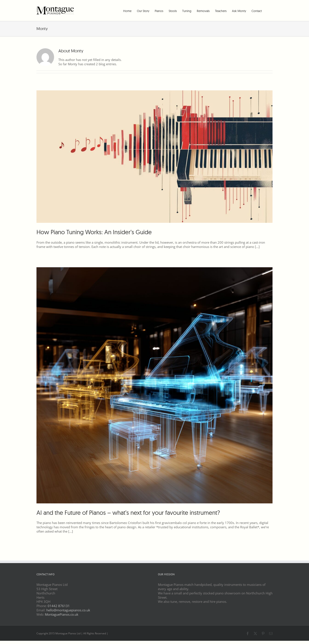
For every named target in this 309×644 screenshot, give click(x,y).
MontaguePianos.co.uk (62, 614)
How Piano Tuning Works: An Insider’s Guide (94, 232)
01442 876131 (59, 606)
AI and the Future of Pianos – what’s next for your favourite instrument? (128, 513)
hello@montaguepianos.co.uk (68, 610)
